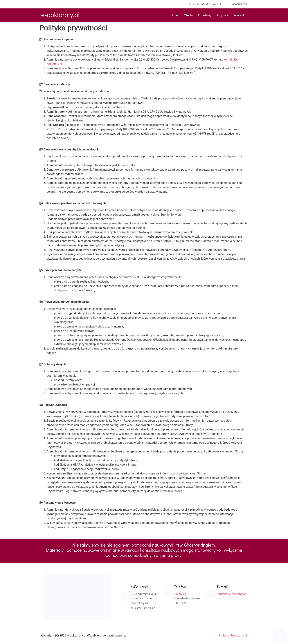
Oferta (188, 15)
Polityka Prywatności (233, 635)
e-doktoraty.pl (60, 14)
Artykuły (222, 15)
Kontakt (239, 15)
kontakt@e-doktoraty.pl (232, 594)
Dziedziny (205, 15)
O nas (174, 15)
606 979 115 (182, 594)
